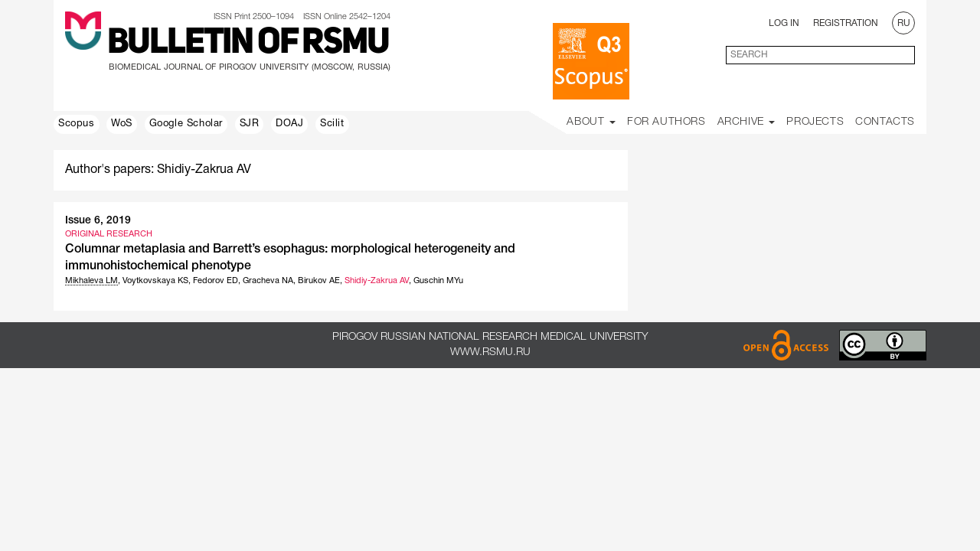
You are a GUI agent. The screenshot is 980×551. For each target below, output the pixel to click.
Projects (815, 122)
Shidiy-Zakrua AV (377, 281)
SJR (250, 124)
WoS (122, 124)
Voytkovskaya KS (155, 281)
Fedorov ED (216, 281)
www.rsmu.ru (490, 352)
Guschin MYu (438, 281)
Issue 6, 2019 (98, 221)
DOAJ (289, 124)
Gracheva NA (268, 281)
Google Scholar (186, 124)
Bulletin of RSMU (248, 44)
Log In (784, 23)
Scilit (332, 124)
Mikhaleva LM (91, 281)
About (591, 122)
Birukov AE (319, 281)
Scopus (77, 124)
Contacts (885, 122)
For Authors (666, 122)
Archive (746, 122)
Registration (846, 23)
